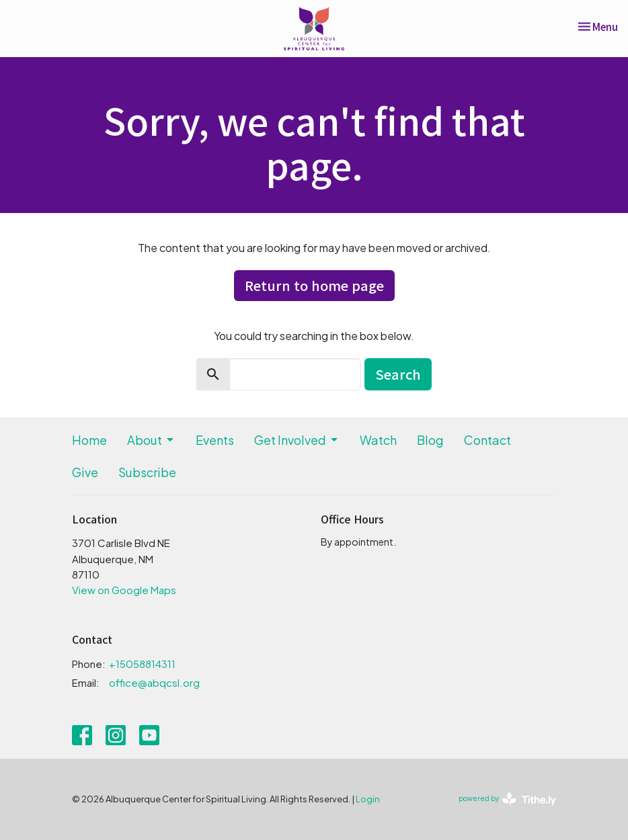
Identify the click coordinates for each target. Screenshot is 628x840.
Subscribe (147, 472)
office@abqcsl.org (154, 682)
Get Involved (297, 440)
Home (89, 440)
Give (85, 472)
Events (215, 440)
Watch (378, 440)
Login (368, 799)
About (151, 440)
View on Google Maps (124, 590)
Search (398, 374)
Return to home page (314, 285)
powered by (507, 799)
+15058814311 (142, 664)
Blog (430, 440)
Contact (487, 440)
